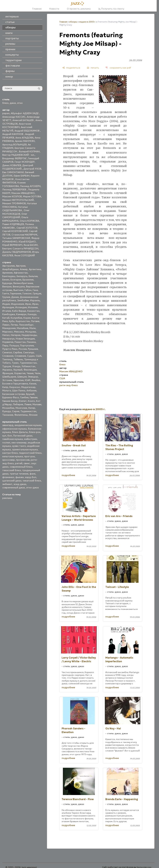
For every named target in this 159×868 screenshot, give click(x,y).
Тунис (15, 363)
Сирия (16, 411)
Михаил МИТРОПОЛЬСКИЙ (18, 200)
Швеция (22, 377)
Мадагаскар (28, 387)
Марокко (8, 332)
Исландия (21, 307)
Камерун (21, 314)
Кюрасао (15, 387)
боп (10, 436)
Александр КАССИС (14, 117)
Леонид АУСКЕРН (30, 186)
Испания (33, 307)
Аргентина (35, 269)
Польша (14, 346)
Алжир (24, 269)
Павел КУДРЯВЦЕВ (13, 224)
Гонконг (27, 293)
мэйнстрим (31, 439)
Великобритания (23, 283)
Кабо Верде (19, 311)
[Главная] (78, 4)
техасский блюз (12, 470)
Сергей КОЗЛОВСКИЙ (15, 231)
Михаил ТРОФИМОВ (14, 203)
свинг (27, 463)
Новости (54, 9)
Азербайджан (10, 269)
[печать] (93, 68)
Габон (28, 290)
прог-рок (30, 456)
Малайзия (22, 328)
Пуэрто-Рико (10, 349)
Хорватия (20, 373)
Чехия (30, 373)
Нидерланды (29, 335)
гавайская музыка (13, 439)
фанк (33, 474)
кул (4, 436)
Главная (37, 9)
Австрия (21, 266)
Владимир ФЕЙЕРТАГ (15, 158)
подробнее (68, 475)
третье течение (19, 474)
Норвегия (8, 342)
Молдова (31, 332)
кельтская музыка (13, 456)
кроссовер (9, 460)
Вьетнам (18, 290)
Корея (27, 318)
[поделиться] (71, 68)
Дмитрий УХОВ (32, 169)
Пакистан (20, 342)
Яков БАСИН (31, 245)
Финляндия (30, 370)
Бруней (30, 394)
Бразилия (28, 280)
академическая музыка (28, 425)
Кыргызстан (23, 321)
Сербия (17, 352)
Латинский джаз (23, 436)
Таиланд (7, 359)
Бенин (6, 280)
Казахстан (33, 311)
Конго (31, 401)
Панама (31, 342)
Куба (12, 321)
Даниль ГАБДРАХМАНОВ (17, 252)
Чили (38, 373)
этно (20, 103)
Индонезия (17, 304)
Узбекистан (28, 366)
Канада (32, 314)
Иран (35, 304)
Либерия (18, 404)
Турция (7, 366)
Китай (6, 318)
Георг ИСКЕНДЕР (25, 162)
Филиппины (21, 415)
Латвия (35, 321)
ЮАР (28, 380)
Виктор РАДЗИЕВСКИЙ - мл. (18, 155)
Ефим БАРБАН (22, 176)
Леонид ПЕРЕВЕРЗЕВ (15, 190)
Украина (7, 370)
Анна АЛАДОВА (24, 138)
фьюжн (20, 477)
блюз (5, 103)
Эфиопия (18, 380)
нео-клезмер (19, 443)
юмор (9, 77)
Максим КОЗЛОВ (12, 196)
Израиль (35, 300)
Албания (31, 390)
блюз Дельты (20, 432)
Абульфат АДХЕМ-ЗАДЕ (25, 113)
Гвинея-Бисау (10, 401)
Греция (37, 293)
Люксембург (26, 325)
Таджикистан (28, 411)
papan (6, 113)
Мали (33, 328)
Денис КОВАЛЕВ (12, 165)
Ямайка (36, 380)
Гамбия (24, 397)
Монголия (21, 408)
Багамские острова (14, 394)
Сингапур (29, 352)
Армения (7, 273)
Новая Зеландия (25, 339)
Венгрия (7, 287)
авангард (8, 425)
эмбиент (7, 484)
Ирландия (8, 307)
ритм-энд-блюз (68, 385)
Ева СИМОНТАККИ (13, 172)
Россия (23, 349)
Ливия (28, 404)
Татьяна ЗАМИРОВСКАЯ (16, 238)
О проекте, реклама (79, 9)
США (39, 356)
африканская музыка (14, 429)
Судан (31, 356)
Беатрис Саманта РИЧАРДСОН (20, 248)
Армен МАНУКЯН (25, 141)
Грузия (6, 297)
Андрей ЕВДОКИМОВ (27, 131)
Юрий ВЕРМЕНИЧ (12, 245)
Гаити (6, 293)
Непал (6, 335)
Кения (33, 384)
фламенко (8, 477)
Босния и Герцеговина (15, 384)
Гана (35, 290)
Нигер (32, 408)
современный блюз (21, 467)
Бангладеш (9, 276)
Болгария (16, 280)
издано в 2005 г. (87, 22)
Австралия (8, 266)
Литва (14, 325)
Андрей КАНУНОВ (13, 134)
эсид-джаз (20, 484)
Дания (15, 297)
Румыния (33, 349)
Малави (37, 404)
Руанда (7, 411)
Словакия (8, 356)
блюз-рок (35, 432)
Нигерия (16, 335)
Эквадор (33, 377)
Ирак (28, 304)
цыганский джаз (12, 481)
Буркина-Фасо (11, 397)
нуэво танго (19, 446)
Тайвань (18, 359)
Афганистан (21, 273)
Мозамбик (8, 408)
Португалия (27, 346)
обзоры (73, 22)
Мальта (7, 390)
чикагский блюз (32, 481)
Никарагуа (8, 339)
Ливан (6, 325)
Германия (16, 293)
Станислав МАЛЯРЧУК (24, 235)
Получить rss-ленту (111, 9)
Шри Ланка (19, 390)
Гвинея (34, 397)
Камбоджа (9, 314)
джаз (13, 103)
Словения (20, 356)
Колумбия (16, 318)
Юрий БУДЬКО (27, 242)
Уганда (16, 366)
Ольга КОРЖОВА (29, 221)
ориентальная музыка (25, 449)
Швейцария (9, 377)
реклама (7, 498)
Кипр (5, 387)
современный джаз (14, 488)
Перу (5, 346)
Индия (6, 304)
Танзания (8, 415)
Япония (33, 415)
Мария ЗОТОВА (32, 196)
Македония (9, 328)
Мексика (19, 332)
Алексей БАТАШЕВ (23, 120)
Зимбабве (23, 300)
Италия (7, 311)
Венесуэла (19, 287)
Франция (8, 373)
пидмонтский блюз (30, 453)
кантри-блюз (10, 453)
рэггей (19, 463)
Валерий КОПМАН (29, 151)
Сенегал (7, 352)
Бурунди (7, 283)
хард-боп (31, 477)
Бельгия (33, 276)
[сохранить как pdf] (118, 68)
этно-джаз (33, 488)
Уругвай (18, 370)
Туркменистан (28, 363)
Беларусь (22, 276)
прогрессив (23, 460)
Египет (23, 401)
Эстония (7, 380)
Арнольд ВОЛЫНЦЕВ (14, 145)
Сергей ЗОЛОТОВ (27, 228)
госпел (6, 443)
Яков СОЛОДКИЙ (25, 255)
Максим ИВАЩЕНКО (23, 193)
